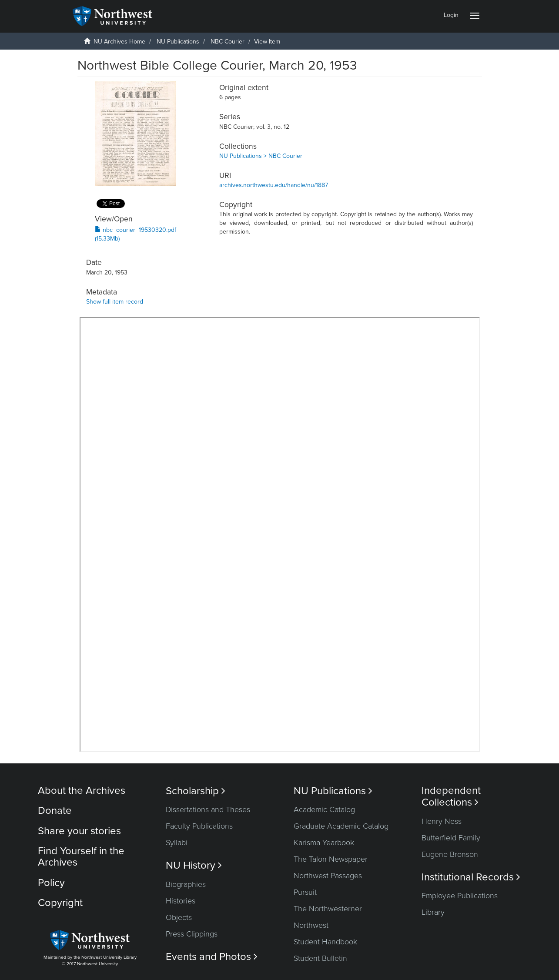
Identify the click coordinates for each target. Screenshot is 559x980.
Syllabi (177, 843)
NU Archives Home (119, 42)
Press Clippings (192, 934)
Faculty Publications (199, 826)
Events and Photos (212, 957)
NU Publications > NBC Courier (261, 156)
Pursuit (305, 892)
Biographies (186, 884)
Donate (55, 811)
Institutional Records (471, 877)
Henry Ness (442, 821)
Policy (51, 883)
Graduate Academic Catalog (341, 826)
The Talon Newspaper (331, 859)
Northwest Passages (328, 876)
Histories (181, 901)
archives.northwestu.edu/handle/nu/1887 (274, 185)
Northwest (311, 925)
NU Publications (178, 42)
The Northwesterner (328, 909)
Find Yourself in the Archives (81, 857)
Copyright (60, 903)
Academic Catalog (324, 809)
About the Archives (82, 791)
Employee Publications (460, 896)
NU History (194, 865)
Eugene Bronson (450, 854)
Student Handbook (325, 942)
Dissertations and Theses (208, 809)
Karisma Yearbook (324, 843)
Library (433, 912)
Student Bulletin (320, 958)
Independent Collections (451, 796)
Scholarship (196, 791)
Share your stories (79, 831)
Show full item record (115, 302)
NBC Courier (228, 42)
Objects (179, 917)
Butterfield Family (451, 838)
